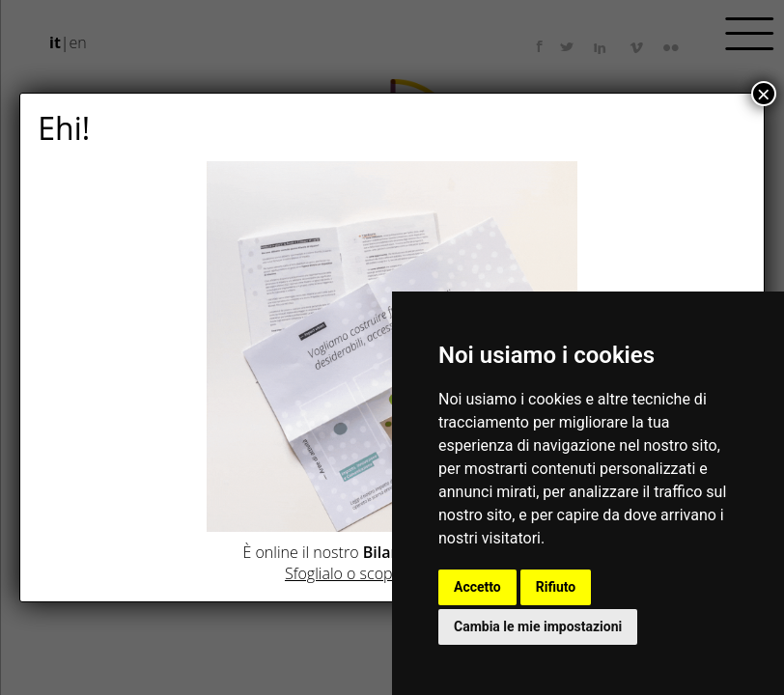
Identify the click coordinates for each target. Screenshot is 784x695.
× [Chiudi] (764, 94)
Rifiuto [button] (556, 587)
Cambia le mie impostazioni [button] (538, 626)
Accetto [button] (477, 587)
